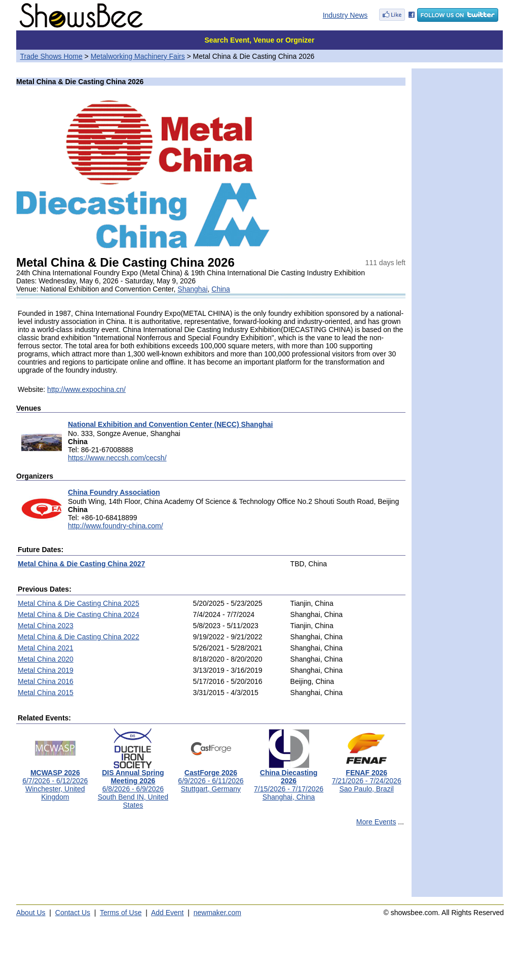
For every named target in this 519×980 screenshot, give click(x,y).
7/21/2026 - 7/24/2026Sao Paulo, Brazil (367, 777)
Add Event (168, 913)
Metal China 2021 (46, 648)
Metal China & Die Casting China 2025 (79, 603)
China (221, 289)
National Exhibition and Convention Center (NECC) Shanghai (170, 424)
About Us (31, 913)
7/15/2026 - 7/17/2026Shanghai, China (289, 782)
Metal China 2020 (46, 659)
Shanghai (192, 289)
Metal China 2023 (46, 626)
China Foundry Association (114, 492)
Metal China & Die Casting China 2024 (79, 614)
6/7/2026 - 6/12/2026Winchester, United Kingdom (55, 782)
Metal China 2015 (46, 693)
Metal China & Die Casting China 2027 (81, 564)
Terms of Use (121, 913)
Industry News (345, 15)
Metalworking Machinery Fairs (138, 56)
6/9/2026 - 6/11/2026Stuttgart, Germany (211, 777)
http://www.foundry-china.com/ (116, 526)
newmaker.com (217, 913)
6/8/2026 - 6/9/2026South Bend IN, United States (133, 786)
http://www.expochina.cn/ (86, 389)
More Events (376, 822)
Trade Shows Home (51, 56)
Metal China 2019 (46, 670)
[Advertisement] (211, 866)
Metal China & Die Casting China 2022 (79, 637)
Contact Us (73, 913)
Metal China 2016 (46, 681)
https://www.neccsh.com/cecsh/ (117, 458)
